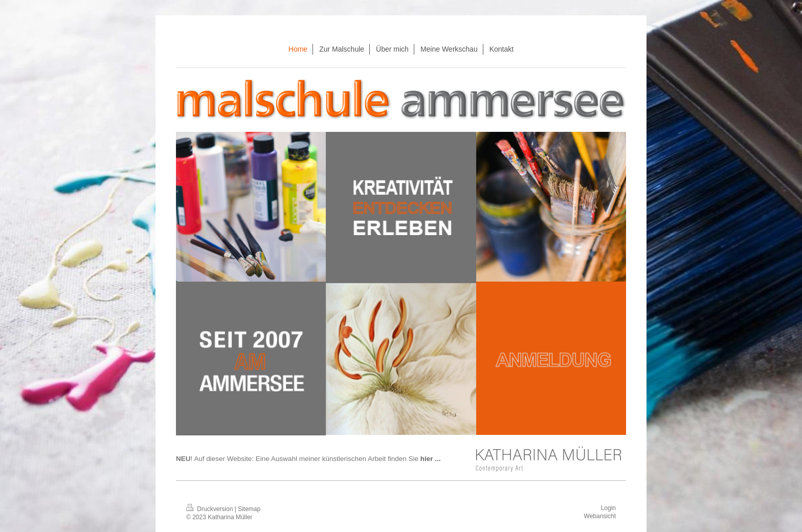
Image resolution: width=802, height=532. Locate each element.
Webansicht (600, 516)
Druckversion (210, 509)
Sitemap (249, 509)
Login (608, 508)
